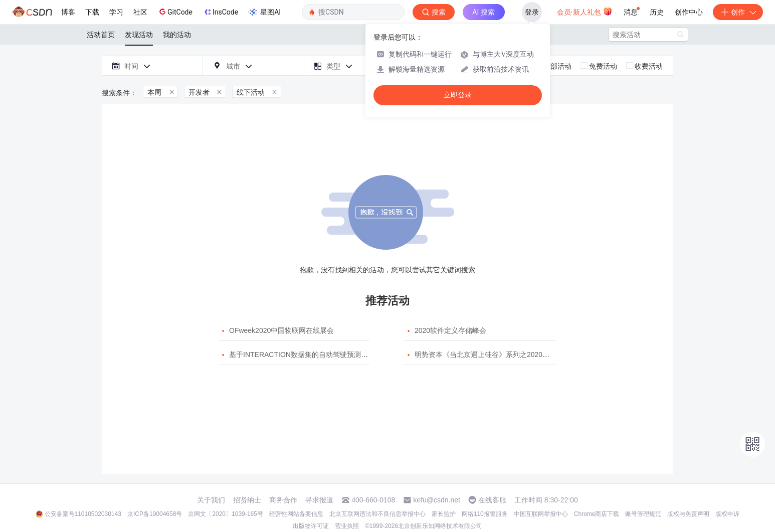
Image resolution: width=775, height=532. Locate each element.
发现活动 (139, 35)
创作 (738, 12)
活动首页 (101, 35)
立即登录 (458, 95)
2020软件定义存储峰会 (450, 330)
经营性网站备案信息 (296, 514)
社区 (140, 12)
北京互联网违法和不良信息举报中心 (377, 514)
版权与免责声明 (688, 514)
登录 (532, 12)
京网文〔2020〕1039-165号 (225, 514)
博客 (68, 12)
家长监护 (444, 514)
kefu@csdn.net (437, 500)
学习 (116, 12)
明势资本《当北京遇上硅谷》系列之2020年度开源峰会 (500, 354)
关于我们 (211, 500)
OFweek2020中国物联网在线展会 (281, 330)
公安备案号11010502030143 (83, 514)
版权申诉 (727, 514)
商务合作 (283, 500)
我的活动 (177, 35)
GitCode (175, 12)
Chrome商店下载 (597, 514)
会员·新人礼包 (585, 11)
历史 (657, 12)
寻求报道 (319, 500)
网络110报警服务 (485, 514)
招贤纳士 (247, 500)
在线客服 (492, 500)
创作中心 (689, 12)
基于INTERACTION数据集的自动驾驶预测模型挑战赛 (313, 354)
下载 (92, 12)
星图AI (264, 12)
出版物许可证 (311, 526)
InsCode (220, 12)
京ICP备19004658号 (155, 514)
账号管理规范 (643, 514)
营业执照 (347, 526)
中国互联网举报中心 (541, 514)
